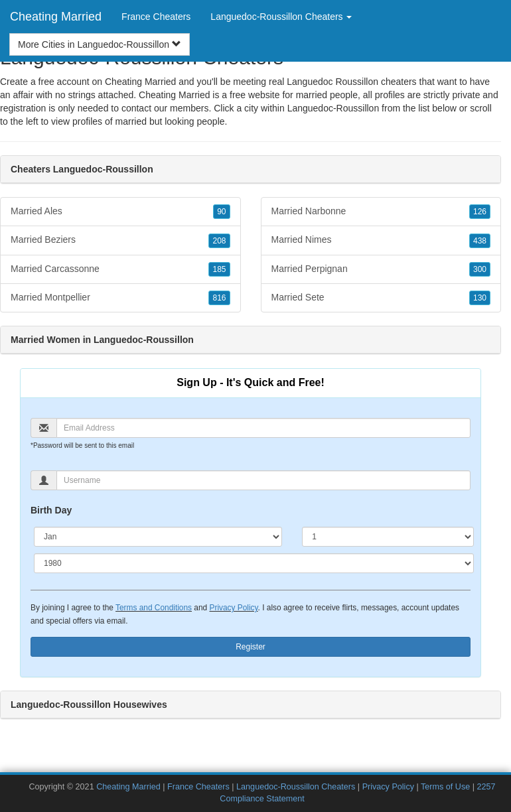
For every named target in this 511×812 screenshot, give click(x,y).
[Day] (388, 537)
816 (219, 298)
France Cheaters (156, 17)
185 (219, 269)
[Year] (254, 563)
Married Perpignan (381, 269)
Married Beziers (120, 240)
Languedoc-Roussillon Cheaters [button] (281, 17)
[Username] (263, 480)
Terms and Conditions (154, 608)
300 (480, 269)
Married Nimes (381, 240)
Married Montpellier (120, 298)
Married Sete (381, 298)
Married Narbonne (381, 212)
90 (221, 212)
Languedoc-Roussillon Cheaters (296, 787)
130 (480, 298)
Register (251, 647)
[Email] (263, 428)
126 (480, 212)
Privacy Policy (233, 608)
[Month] (158, 537)
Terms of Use (445, 787)
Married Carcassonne (120, 269)
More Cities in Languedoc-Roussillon (100, 44)
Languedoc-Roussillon (333, 108)
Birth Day (51, 510)
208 (219, 241)
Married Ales (120, 212)
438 (480, 241)
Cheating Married (56, 17)
